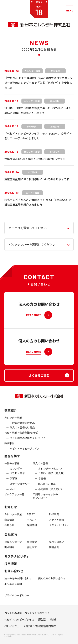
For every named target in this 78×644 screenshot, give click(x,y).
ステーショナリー (20, 486)
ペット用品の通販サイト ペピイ (28, 441)
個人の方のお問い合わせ (52, 581)
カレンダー (16, 471)
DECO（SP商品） (48, 486)
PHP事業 (9, 446)
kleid (12, 492)
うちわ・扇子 (17, 476)
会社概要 (32, 544)
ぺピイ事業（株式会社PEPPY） (22, 435)
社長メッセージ (13, 544)
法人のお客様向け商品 (22, 430)
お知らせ (11, 510)
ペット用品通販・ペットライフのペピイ (27, 614)
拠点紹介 (9, 550)
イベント (32, 522)
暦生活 (42, 621)
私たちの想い (57, 544)
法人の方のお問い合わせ (18, 581)
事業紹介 (11, 413)
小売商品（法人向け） (51, 492)
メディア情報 (56, 522)
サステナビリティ (59, 528)
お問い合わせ (14, 574)
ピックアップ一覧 (14, 497)
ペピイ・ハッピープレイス (25, 451)
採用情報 (32, 528)
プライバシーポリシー (17, 598)
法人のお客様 (40, 466)
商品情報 (9, 522)
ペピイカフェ (12, 628)
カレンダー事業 (13, 420)
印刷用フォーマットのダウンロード (45, 499)
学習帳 (14, 481)
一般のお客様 (12, 466)
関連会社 (54, 550)
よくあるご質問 (13, 586)
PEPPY (31, 517)
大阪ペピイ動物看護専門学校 (40, 628)
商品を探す (12, 459)
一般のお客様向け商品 (22, 425)
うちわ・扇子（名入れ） (52, 476)
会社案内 (11, 537)
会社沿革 (32, 550)
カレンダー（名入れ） (51, 471)
